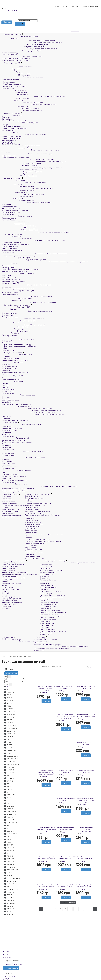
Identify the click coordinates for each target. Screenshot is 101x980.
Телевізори (6, 357)
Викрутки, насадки (32, 526)
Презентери (6, 399)
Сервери (5, 125)
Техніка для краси (16, 471)
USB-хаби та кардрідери (21, 164)
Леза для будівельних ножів (35, 543)
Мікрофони (6, 370)
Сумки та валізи (7, 587)
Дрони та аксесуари (18, 291)
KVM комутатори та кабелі (22, 228)
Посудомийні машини (10, 430)
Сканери (9, 309)
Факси (7, 337)
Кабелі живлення (15, 94)
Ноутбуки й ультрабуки (20, 37)
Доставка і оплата (75, 6)
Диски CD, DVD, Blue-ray (11, 144)
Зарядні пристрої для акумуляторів (15, 420)
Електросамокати (8, 570)
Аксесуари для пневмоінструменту (38, 511)
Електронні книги (8, 287)
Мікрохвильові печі (8, 444)
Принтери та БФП (16, 307)
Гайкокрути (29, 502)
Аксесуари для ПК (16, 107)
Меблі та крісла (46, 622)
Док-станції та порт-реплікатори (28, 41)
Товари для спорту (9, 563)
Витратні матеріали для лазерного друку (17, 345)
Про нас (64, 6)
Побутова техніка (10, 423)
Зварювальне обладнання (35, 506)
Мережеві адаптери (18, 190)
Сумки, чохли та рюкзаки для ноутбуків (32, 43)
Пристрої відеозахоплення (22, 174)
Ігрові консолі (7, 275)
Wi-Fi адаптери (14, 192)
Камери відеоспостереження (51, 591)
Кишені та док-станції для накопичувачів (33, 96)
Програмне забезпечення (22, 111)
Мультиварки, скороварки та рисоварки (17, 442)
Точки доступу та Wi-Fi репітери (27, 188)
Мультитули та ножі (9, 604)
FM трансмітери (40, 643)
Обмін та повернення (90, 6)
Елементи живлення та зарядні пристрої (33, 415)
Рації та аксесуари (17, 299)
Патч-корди (6, 205)
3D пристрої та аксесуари (23, 319)
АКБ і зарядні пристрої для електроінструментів (43, 541)
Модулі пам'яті (13, 71)
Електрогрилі (7, 446)
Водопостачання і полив (34, 558)
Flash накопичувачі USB (10, 140)
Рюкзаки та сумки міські (10, 589)
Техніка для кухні (15, 438)
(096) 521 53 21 (8, 954)
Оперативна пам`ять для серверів (14, 129)
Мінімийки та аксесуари (34, 549)
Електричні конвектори (10, 509)
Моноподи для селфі (9, 248)
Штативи (5, 384)
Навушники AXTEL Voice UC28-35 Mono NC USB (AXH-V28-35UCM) (46, 688)
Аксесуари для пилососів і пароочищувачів (18, 488)
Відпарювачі (6, 465)
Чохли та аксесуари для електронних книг (18, 289)
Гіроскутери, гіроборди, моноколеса (15, 572)
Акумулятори (6, 417)
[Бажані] (45, 704)
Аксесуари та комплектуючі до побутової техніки (40, 486)
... (90, 909)
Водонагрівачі (7, 496)
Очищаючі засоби (16, 331)
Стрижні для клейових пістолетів (37, 540)
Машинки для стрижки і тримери (14, 476)
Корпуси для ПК (14, 90)
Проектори (6, 397)
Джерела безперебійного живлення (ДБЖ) (34, 162)
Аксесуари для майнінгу (20, 109)
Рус (6, 8)
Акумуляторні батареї (19, 170)
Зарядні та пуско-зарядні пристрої (61, 647)
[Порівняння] (70, 19)
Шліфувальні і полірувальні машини (38, 504)
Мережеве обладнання (12, 178)
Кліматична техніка (10, 494)
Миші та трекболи (16, 148)
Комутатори (12, 184)
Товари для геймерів (18, 273)
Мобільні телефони (17, 238)
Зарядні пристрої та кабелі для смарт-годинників (20, 270)
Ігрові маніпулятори (9, 277)
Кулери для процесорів (10, 79)
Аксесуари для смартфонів (12, 250)
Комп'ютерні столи (47, 625)
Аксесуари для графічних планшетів (15, 158)
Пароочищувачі (7, 461)
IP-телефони (12, 199)
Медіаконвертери (16, 222)
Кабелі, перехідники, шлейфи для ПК (30, 105)
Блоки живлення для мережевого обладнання (37, 232)
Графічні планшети (9, 156)
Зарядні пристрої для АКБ (22, 172)
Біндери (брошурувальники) (23, 325)
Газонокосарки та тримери (35, 553)
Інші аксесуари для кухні (49, 614)
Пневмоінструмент (32, 509)
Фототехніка (12, 382)
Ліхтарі (4, 585)
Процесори (11, 65)
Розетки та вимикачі (48, 618)
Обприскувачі (30, 555)
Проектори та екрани (19, 395)
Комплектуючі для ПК (11, 63)
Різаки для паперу (16, 327)
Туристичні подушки (9, 601)
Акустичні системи (9, 368)
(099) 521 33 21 (8, 957)
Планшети (10, 39)
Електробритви (7, 478)
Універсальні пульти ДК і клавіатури (15, 360)
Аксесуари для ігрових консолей (14, 281)
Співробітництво (9, 976)
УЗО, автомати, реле (48, 620)
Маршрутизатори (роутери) (24, 182)
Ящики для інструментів (34, 524)
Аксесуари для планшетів (22, 57)
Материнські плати (17, 67)
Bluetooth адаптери (18, 201)
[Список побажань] (70, 17)
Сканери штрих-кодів (10, 317)
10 (85, 909)
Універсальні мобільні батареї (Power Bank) (34, 254)
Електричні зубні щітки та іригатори (15, 578)
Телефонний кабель (9, 220)
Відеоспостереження (48, 587)
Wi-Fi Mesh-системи (18, 186)
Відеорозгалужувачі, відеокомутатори (31, 411)
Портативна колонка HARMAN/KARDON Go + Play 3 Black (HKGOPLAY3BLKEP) (46, 772)
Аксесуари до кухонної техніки (13, 492)
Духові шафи (6, 434)
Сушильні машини (8, 455)
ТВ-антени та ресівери (10, 359)
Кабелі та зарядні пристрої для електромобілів (51, 649)
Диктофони (11, 301)
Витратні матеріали (18, 339)
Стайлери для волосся (10, 474)
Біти (27, 536)
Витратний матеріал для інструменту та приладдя (44, 534)
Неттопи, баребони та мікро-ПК (14, 121)
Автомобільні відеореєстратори (46, 639)
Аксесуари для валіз (9, 595)
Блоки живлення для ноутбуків (25, 45)
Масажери (6, 582)
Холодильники (7, 427)
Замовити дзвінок (11, 968)
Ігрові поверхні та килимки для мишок (30, 150)
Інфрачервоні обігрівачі (10, 511)
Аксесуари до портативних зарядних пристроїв (19, 256)
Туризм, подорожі (8, 597)
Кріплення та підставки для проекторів (16, 405)
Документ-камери (8, 403)
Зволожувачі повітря (9, 504)
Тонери (4, 349)
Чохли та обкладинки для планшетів (15, 60)
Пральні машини (8, 453)
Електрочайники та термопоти (13, 440)
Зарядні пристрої (16, 258)
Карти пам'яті (7, 142)
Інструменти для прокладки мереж (15, 210)
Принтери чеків (7, 315)
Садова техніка (31, 551)
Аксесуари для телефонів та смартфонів (33, 240)
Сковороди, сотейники (49, 604)
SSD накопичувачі (16, 73)
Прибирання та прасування (23, 457)
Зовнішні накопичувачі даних (24, 134)
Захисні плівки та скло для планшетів (16, 59)
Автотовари (40, 637)
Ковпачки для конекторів (11, 208)
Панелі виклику (46, 569)
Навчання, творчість (18, 641)
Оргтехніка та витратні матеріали (16, 305)
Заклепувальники (32, 530)
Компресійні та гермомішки (12, 602)
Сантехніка (45, 635)
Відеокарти (11, 69)
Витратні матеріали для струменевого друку (19, 347)
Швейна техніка (14, 484)
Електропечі (6, 448)
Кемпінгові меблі (46, 627)
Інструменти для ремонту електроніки (32, 168)
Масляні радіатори (9, 513)
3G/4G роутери (15, 180)
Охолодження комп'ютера (22, 77)
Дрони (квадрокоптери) (11, 293)
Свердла (28, 538)
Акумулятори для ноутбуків (23, 47)
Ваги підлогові (7, 580)
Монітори (10, 132)
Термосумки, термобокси (11, 599)
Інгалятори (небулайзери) (11, 584)
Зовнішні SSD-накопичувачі (12, 136)
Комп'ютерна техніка (11, 113)
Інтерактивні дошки (17, 406)
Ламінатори (12, 323)
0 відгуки (44, 693)
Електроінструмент (32, 496)
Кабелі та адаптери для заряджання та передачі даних (45, 262)
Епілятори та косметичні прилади (14, 480)
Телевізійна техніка (17, 355)
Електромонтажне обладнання (52, 616)
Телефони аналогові (9, 335)
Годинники (10, 264)
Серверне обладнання (20, 123)
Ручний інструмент (32, 521)
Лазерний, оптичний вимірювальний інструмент (43, 515)
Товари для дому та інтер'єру (53, 561)
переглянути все (8, 88)
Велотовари (6, 608)
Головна (57, 6)
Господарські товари (48, 629)
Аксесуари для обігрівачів (11, 515)
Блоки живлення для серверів (13, 127)
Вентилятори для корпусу (11, 85)
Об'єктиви (5, 385)
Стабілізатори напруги (20, 166)
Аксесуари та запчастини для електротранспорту (21, 574)
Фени (4, 473)
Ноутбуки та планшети (12, 35)
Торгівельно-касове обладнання (27, 311)
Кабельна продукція (17, 216)
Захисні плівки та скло (10, 246)
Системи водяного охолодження (14, 87)
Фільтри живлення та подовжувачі (28, 160)
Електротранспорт (9, 568)
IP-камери (44, 589)
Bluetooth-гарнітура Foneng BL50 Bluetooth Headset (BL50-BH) (86, 800)
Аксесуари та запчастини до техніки (15, 490)
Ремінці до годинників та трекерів (14, 271)
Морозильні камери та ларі (12, 429)
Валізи (4, 591)
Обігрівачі (5, 507)
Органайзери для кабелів (11, 242)
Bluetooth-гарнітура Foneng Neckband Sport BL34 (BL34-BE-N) (46, 829)
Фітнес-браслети (8, 268)
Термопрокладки (8, 83)
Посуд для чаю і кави (48, 606)
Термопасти (6, 81)
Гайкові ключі (30, 528)
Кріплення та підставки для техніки (29, 412)
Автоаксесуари (40, 650)
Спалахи (5, 387)
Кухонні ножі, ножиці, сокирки (51, 610)
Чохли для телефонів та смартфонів (15, 244)
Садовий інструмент (33, 557)
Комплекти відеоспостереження (52, 595)
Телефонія (10, 333)
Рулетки (28, 517)
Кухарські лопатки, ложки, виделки (53, 612)
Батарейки (6, 419)
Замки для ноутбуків (9, 55)
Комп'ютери (12, 115)
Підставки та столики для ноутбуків (29, 49)
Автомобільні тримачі (42, 641)
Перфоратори (30, 500)
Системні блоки (7, 119)
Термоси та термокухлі (49, 603)
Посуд (43, 601)
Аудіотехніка (12, 362)
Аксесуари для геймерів (11, 279)
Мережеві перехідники (19, 176)
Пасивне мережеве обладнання (26, 203)
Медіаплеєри (7, 378)
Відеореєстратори (48, 593)
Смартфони (11, 236)
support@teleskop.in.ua (15, 964)
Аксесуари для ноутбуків (21, 51)
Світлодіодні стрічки (48, 580)
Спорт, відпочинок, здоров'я (13, 561)
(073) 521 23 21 (8, 951)
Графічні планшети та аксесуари (27, 154)
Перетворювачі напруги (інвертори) (47, 645)
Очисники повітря (8, 502)
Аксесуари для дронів (10, 295)
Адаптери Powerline (17, 197)
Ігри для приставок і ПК (10, 283)
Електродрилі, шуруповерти (36, 498)
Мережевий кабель (9, 218)
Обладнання (30, 519)
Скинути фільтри (11, 673)
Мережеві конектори (9, 207)
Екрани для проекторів (10, 401)
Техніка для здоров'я (9, 576)
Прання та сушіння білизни (22, 451)
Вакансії (6, 978)
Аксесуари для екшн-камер (12, 380)
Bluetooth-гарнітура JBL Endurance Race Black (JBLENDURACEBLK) (86, 829)
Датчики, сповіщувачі (48, 572)
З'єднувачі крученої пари (11, 212)
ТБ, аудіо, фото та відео (12, 353)
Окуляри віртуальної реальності (27, 296)
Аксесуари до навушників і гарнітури (15, 372)
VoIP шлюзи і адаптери (20, 230)
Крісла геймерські (47, 623)
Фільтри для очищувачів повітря (13, 506)
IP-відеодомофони (47, 565)
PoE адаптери (13, 224)
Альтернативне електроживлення (53, 631)
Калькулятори (13, 329)
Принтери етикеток (9, 313)
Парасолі (5, 593)
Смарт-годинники (8, 266)
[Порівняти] (47, 704)
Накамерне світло (8, 389)
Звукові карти (12, 100)
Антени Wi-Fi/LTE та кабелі (23, 194)
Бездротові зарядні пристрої (24, 260)
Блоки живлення (14, 92)
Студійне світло (8, 391)
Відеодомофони (46, 567)
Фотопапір (6, 343)
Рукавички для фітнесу (10, 567)
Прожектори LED (46, 586)
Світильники (45, 584)
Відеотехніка (12, 376)
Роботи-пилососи (8, 463)
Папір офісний (7, 341)
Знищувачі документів (19, 321)
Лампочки (44, 578)
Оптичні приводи (15, 98)
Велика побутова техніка (21, 425)
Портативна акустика (10, 366)
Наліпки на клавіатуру (10, 53)
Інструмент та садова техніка (38, 494)
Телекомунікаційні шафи (21, 226)
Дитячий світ (8, 637)
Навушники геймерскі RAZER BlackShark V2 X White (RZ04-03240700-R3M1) (66, 716)
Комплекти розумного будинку (52, 570)
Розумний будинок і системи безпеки (69, 563)
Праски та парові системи (11, 467)
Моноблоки (6, 117)
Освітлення (44, 576)
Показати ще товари (68, 902)
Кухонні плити (7, 432)
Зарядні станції (46, 633)
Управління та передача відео (52, 597)
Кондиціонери (7, 498)
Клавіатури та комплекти (22, 146)
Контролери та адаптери (22, 103)
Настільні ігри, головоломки (12, 639)
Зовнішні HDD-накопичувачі (12, 138)
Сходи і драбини (31, 547)
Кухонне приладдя (47, 608)
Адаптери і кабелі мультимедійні (27, 408)
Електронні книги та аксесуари (26, 285)
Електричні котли (8, 517)
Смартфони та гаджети (12, 235)
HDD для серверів (8, 130)
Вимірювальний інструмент (35, 513)
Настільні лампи (46, 582)
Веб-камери (6, 152)
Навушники (6, 364)
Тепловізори (6, 606)
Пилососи (5, 459)
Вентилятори (7, 500)
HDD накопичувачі (16, 75)
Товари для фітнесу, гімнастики (13, 565)
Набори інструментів (33, 523)
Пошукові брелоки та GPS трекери (29, 303)
